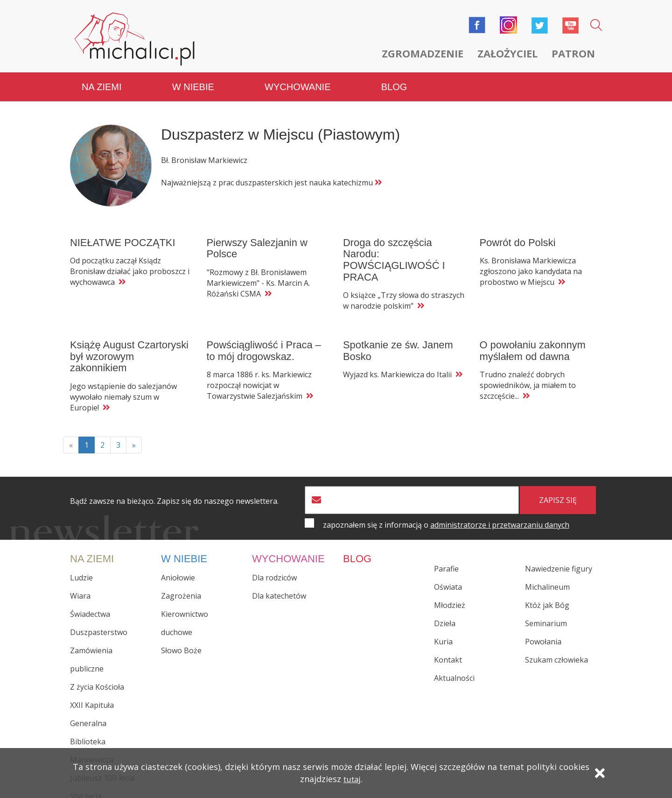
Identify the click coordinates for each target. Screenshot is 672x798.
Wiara (80, 588)
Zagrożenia (181, 588)
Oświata (448, 579)
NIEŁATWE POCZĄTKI (124, 235)
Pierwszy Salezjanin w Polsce (259, 241)
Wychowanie (297, 79)
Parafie (446, 561)
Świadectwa (90, 607)
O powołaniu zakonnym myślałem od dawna (534, 343)
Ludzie (81, 570)
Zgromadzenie (423, 53)
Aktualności (454, 671)
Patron (573, 53)
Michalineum (547, 579)
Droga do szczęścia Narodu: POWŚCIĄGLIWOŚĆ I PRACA (395, 252)
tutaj (352, 783)
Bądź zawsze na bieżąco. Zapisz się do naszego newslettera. (174, 494)
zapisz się (558, 493)
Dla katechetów (279, 588)
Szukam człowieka (556, 652)
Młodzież (450, 598)
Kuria (443, 634)
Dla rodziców (274, 570)
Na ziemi (102, 79)
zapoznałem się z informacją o (446, 517)
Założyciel (507, 53)
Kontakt (448, 652)
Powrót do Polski (519, 235)
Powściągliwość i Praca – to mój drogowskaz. (265, 343)
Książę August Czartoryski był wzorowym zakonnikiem (131, 349)
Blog (394, 79)
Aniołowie (178, 570)
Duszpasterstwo (99, 625)
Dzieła (445, 616)
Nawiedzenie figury (559, 561)
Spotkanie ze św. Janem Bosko (399, 343)
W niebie (193, 79)
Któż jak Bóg (547, 598)
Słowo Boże (181, 643)
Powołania (543, 634)
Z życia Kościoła (97, 679)
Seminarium (546, 616)
